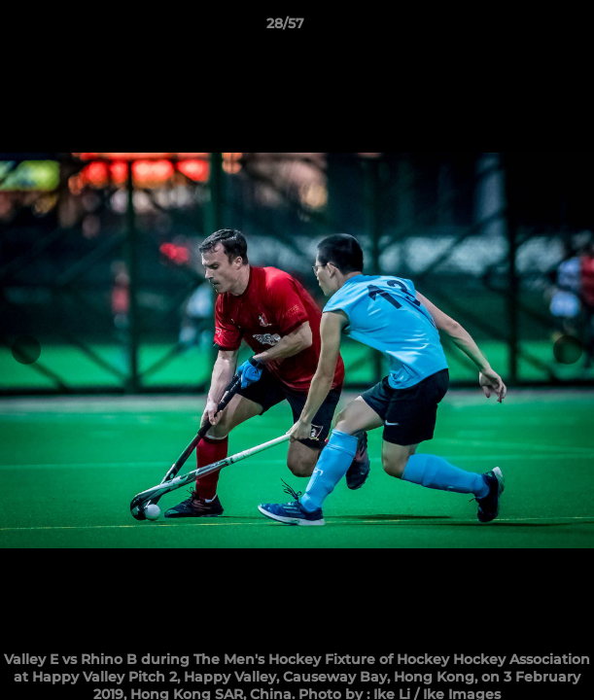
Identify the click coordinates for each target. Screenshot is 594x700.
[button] (524, 28)
